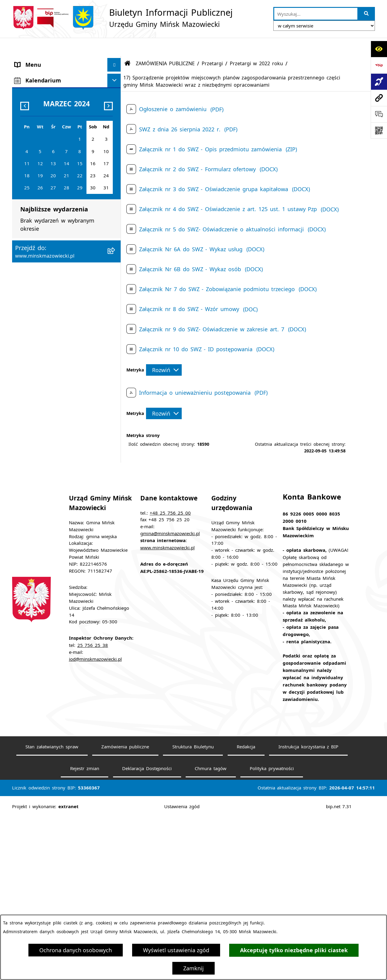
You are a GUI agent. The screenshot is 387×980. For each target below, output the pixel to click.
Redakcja (246, 909)
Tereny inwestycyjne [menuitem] (41, 394)
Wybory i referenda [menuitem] (40, 313)
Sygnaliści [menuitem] (28, 408)
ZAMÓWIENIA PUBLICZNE (165, 45)
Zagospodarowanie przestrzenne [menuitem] (57, 218)
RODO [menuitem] (23, 427)
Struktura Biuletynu (193, 909)
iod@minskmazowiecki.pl (95, 822)
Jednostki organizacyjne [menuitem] (46, 142)
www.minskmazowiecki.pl (167, 710)
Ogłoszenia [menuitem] (29, 204)
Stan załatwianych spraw (52, 909)
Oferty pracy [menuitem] (31, 245)
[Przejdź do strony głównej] (122, 18)
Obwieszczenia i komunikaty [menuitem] (52, 299)
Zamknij (193, 968)
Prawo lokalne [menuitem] (33, 128)
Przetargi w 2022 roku (256, 45)
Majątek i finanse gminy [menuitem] (47, 177)
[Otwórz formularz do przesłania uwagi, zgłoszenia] (379, 114)
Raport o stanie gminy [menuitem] (45, 367)
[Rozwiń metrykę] (164, 352)
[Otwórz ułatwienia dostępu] (379, 49)
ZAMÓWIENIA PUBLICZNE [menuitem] (48, 191)
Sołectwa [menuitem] (26, 101)
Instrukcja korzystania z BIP (309, 909)
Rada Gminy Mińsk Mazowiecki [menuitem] (56, 87)
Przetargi (212, 45)
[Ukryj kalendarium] (114, 443)
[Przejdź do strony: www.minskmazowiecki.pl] (379, 98)
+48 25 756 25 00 (170, 675)
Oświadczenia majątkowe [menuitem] (48, 286)
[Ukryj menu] (114, 47)
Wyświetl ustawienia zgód (176, 950)
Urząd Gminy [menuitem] (32, 114)
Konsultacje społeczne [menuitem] (44, 326)
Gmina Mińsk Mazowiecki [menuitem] (48, 60)
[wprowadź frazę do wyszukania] (316, 14)
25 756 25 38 (93, 808)
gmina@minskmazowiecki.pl (170, 696)
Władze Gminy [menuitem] (34, 74)
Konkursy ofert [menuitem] (34, 340)
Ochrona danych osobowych (76, 950)
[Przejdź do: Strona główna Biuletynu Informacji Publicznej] (128, 45)
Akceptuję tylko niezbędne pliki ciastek (294, 950)
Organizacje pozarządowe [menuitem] (48, 354)
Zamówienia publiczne (125, 909)
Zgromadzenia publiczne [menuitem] (47, 381)
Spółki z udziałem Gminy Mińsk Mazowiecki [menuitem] (56, 159)
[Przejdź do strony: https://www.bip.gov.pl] (379, 65)
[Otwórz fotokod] (379, 130)
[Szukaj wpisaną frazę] (367, 14)
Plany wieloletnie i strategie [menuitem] (52, 272)
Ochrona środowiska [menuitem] (42, 231)
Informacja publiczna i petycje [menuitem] (55, 259)
